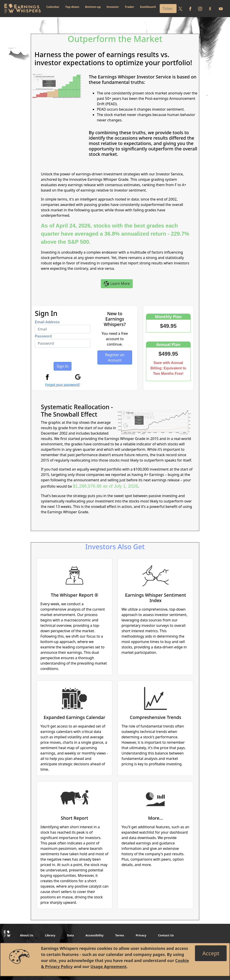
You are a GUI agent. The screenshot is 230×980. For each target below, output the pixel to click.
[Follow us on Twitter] (180, 9)
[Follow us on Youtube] (221, 9)
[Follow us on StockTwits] (210, 9)
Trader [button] (129, 7)
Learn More (117, 284)
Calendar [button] (53, 7)
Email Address (47, 322)
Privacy (141, 935)
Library (50, 935)
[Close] (211, 953)
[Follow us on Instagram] (200, 9)
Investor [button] (113, 7)
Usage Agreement (108, 967)
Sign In (62, 366)
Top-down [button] (72, 7)
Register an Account (115, 357)
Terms (120, 935)
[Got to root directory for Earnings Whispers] (22, 9)
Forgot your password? (63, 385)
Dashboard (148, 7)
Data (70, 935)
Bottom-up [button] (93, 7)
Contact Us (166, 935)
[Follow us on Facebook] (190, 9)
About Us (27, 935)
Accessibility (95, 935)
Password (43, 336)
